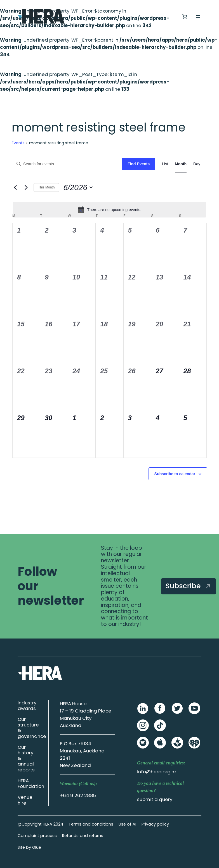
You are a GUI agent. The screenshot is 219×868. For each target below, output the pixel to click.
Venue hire (25, 800)
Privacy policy (155, 824)
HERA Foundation (31, 783)
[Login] (171, 16)
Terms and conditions (91, 824)
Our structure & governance (32, 728)
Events (18, 143)
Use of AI (127, 824)
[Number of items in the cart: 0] (184, 16)
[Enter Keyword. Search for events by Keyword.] (67, 164)
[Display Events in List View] (165, 164)
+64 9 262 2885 (78, 795)
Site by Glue (29, 847)
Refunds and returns (83, 836)
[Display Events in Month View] (181, 164)
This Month (46, 187)
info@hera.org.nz (157, 772)
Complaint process (37, 836)
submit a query (155, 799)
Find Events (139, 164)
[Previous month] (15, 187)
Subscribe (189, 586)
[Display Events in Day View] (197, 164)
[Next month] (26, 187)
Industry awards (27, 706)
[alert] (109, 210)
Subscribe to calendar (175, 474)
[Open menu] (198, 16)
